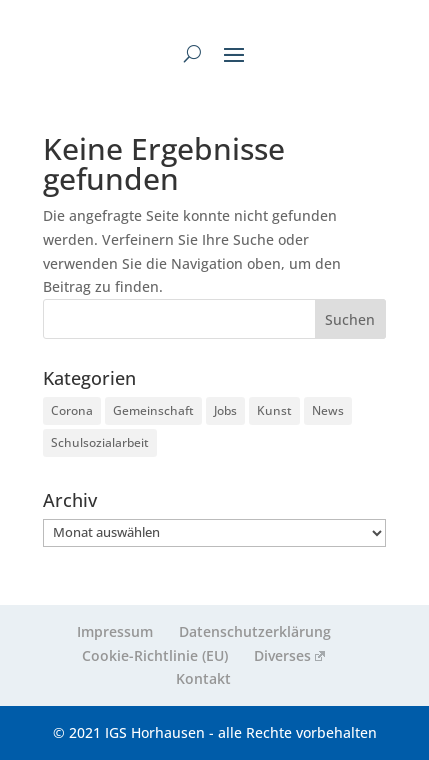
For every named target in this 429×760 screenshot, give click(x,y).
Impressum (115, 631)
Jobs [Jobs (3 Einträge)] (225, 410)
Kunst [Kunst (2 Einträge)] (274, 410)
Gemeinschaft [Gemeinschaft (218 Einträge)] (153, 410)
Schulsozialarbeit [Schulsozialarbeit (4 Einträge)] (100, 442)
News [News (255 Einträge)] (328, 410)
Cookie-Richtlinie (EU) (155, 655)
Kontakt (203, 678)
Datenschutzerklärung (255, 631)
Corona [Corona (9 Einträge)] (72, 410)
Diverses (289, 655)
